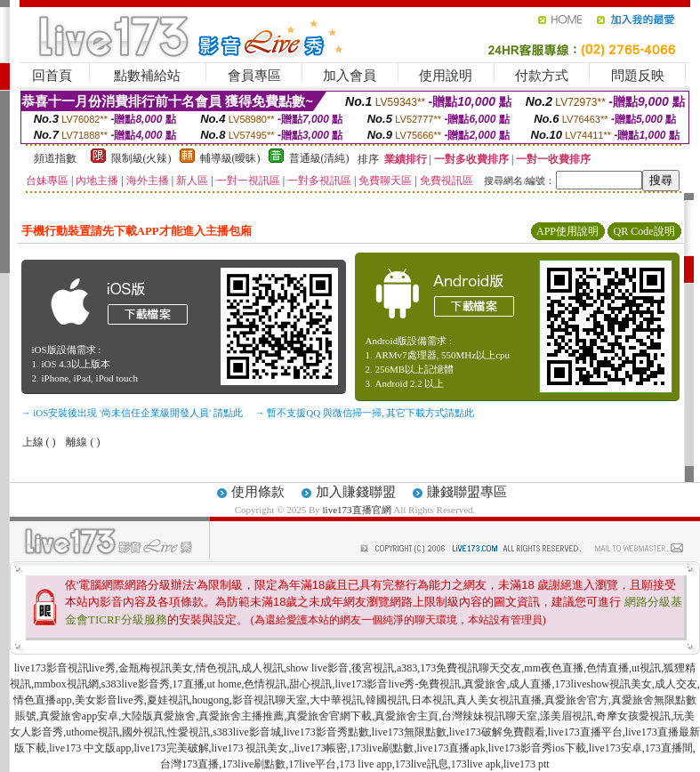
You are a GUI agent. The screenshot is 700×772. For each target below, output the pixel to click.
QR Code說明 (644, 231)
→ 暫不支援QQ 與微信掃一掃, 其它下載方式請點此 (365, 413)
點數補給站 (147, 76)
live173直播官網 (357, 510)
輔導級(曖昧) (230, 158)
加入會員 (350, 76)
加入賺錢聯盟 (356, 492)
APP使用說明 (567, 231)
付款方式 (542, 76)
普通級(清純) (319, 158)
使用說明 (446, 76)
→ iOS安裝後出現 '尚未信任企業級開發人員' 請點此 (132, 413)
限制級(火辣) (141, 158)
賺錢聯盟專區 (467, 492)
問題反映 (638, 76)
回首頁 (52, 76)
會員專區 (254, 76)
